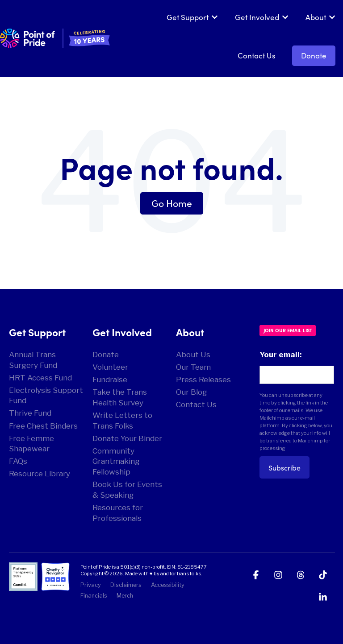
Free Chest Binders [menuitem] (43, 426)
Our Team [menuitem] (193, 367)
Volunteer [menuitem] (110, 367)
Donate (314, 55)
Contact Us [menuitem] (196, 405)
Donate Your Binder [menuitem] (127, 438)
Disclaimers (126, 585)
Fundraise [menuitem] (110, 380)
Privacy (91, 585)
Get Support (188, 17)
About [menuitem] (190, 332)
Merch (125, 596)
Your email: (280, 355)
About (316, 17)
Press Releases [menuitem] (203, 380)
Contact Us (256, 55)
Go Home (172, 203)
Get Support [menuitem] (37, 332)
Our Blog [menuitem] (192, 392)
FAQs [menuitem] (18, 461)
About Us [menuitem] (193, 355)
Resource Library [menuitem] (40, 474)
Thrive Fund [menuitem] (30, 413)
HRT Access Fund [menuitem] (40, 378)
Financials (94, 596)
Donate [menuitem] (106, 355)
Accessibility (168, 585)
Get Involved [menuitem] (122, 332)
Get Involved (257, 17)
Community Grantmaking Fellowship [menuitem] (116, 462)
